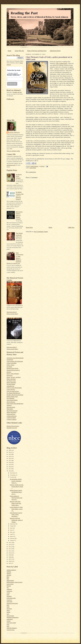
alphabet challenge (11, 570)
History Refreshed (11, 382)
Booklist (9, 586)
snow (8, 624)
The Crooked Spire (62, 63)
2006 (10, 561)
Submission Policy (55, 51)
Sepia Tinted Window (12, 400)
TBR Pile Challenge (12, 628)
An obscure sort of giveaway (19, 176)
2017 (10, 469)
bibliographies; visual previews (15, 582)
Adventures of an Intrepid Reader (15, 358)
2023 (10, 456)
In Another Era (10, 386)
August (12, 526)
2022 (10, 458)
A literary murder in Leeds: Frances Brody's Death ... (17, 486)
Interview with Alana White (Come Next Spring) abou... (15, 503)
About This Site (19, 51)
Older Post (71, 227)
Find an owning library (12, 314)
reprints (9, 621)
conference (9, 591)
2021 (10, 461)
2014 (10, 545)
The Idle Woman (11, 384)
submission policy (11, 165)
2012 (10, 549)
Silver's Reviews (11, 402)
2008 (10, 557)
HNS (8, 605)
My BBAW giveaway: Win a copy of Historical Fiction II (20, 196)
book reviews (10, 584)
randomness (10, 619)
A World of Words (11, 418)
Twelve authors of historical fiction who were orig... (16, 498)
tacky (8, 626)
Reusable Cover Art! (12, 428)
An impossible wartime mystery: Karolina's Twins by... (16, 481)
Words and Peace (11, 414)
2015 (10, 543)
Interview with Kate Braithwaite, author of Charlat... (16, 520)
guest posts (9, 601)
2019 (10, 465)
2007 (10, 559)
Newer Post (29, 227)
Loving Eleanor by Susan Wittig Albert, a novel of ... (16, 509)
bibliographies (10, 580)
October (12, 477)
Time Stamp (10, 409)
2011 (10, 551)
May (11, 532)
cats (8, 587)
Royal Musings (10, 398)
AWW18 (9, 575)
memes (8, 612)
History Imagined (11, 379)
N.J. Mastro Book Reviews (13, 393)
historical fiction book (12, 603)
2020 (10, 463)
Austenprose (10, 360)
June (11, 530)
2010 (10, 553)
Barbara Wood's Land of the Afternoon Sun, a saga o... (16, 492)
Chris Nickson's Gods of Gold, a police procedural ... (16, 514)
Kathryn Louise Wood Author (14, 388)
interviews (9, 609)
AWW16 (9, 572)
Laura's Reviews (11, 389)
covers (8, 593)
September (13, 524)
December (13, 473)
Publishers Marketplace (13, 617)
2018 (10, 467)
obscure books (10, 616)
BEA (8, 577)
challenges (9, 589)
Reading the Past (17, 92)
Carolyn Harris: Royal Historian (15, 361)
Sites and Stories (11, 407)
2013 (10, 547)
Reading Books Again (12, 397)
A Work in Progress (12, 416)
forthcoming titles (11, 598)
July (11, 528)
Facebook (9, 596)
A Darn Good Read (12, 363)
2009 (10, 555)
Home (10, 51)
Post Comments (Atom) (41, 232)
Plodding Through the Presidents (15, 395)
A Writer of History (12, 419)
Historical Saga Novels (12, 368)
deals (8, 595)
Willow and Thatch (12, 412)
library (8, 610)
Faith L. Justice (11, 365)
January (12, 540)
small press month (11, 623)
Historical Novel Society (13, 426)
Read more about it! (12, 312)
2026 (10, 450)
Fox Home (9, 367)
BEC (8, 579)
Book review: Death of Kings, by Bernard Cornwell (19, 215)
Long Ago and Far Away (13, 391)
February (13, 538)
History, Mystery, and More (14, 377)
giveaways (9, 600)
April (12, 534)
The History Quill (11, 381)
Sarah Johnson (14, 132)
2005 (10, 563)
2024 (10, 454)
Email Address (14, 75)
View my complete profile (13, 151)
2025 (10, 452)
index (8, 607)
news (8, 614)
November (13, 475)
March (12, 536)
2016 (10, 471)
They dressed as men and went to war (19, 235)
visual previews (11, 630)
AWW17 (9, 573)
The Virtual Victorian (12, 411)
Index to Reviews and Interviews (37, 51)
